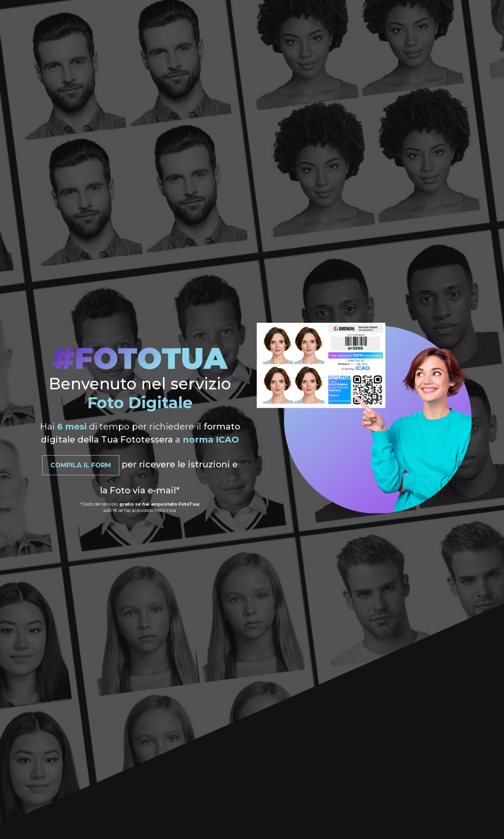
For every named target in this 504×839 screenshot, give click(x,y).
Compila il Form (81, 465)
